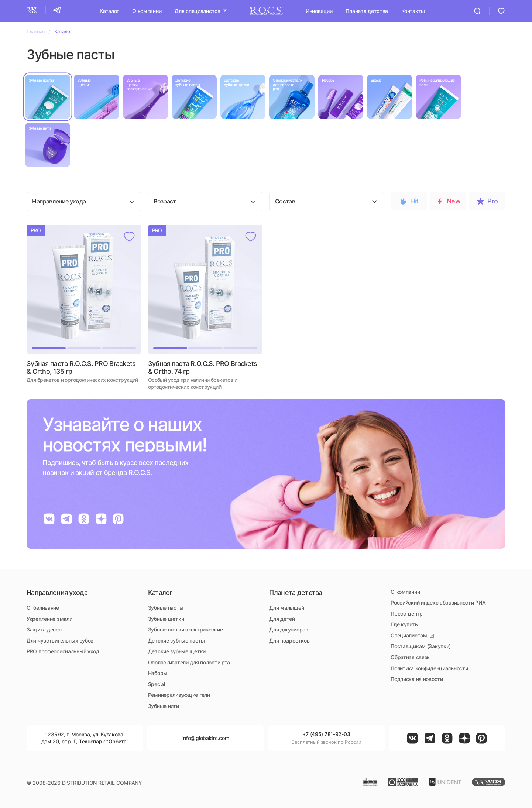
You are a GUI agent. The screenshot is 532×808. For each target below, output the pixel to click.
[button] (49, 289)
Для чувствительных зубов (60, 641)
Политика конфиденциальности (429, 668)
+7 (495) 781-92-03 (326, 734)
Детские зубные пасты (176, 641)
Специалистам (409, 635)
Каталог (109, 11)
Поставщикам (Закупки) (421, 646)
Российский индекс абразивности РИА (438, 602)
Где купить (404, 624)
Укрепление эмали (49, 619)
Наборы (158, 673)
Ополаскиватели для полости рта (189, 662)
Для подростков (289, 641)
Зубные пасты (166, 608)
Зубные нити (164, 706)
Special (157, 684)
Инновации (319, 11)
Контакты (413, 11)
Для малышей (286, 608)
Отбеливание (43, 608)
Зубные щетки (166, 619)
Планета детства (367, 11)
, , (85, 738)
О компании (147, 11)
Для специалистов (197, 11)
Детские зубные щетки (177, 651)
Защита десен (44, 629)
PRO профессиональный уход (63, 651)
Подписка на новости (417, 679)
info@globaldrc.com (206, 738)
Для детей (282, 619)
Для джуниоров (289, 629)
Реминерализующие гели (179, 695)
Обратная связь (410, 657)
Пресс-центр (407, 614)
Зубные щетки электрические (186, 629)
